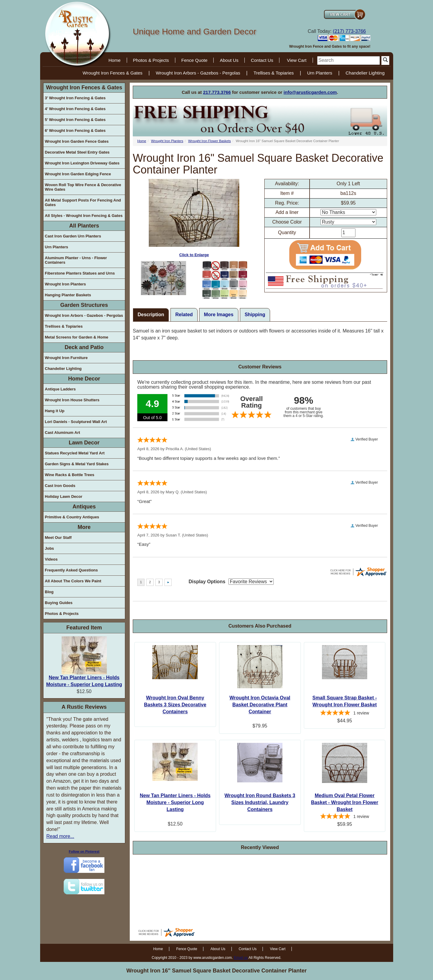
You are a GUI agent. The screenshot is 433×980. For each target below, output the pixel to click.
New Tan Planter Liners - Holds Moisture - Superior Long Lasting (175, 802)
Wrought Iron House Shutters (72, 400)
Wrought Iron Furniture (66, 358)
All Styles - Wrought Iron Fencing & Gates (84, 216)
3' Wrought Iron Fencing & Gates (75, 98)
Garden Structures (84, 305)
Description (151, 315)
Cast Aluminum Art (63, 433)
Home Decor (84, 379)
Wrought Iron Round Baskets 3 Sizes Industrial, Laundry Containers (260, 802)
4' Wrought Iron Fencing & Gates (75, 109)
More (84, 527)
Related (184, 315)
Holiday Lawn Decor (64, 496)
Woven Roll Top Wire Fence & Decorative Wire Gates (83, 187)
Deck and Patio (84, 347)
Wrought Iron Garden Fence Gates (77, 141)
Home (115, 60)
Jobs (49, 548)
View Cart (297, 60)
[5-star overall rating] (345, 714)
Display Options (207, 582)
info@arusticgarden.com (310, 92)
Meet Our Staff (58, 538)
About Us (229, 60)
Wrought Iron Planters (65, 284)
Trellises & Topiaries (274, 73)
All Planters (84, 226)
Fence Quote (194, 60)
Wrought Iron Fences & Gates (113, 73)
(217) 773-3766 (349, 31)
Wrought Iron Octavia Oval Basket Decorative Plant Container (260, 705)
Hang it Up (55, 411)
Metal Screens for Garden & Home (77, 337)
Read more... (60, 836)
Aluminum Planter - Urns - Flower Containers (76, 260)
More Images (219, 315)
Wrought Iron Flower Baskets (209, 141)
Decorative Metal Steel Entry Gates (77, 152)
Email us (241, 958)
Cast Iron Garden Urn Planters (73, 236)
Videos (51, 559)
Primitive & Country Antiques (72, 517)
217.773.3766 (217, 92)
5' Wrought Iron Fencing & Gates (75, 120)
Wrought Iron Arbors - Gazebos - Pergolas (198, 73)
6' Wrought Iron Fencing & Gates (75, 130)
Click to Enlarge (194, 218)
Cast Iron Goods (60, 486)
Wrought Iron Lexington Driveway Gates (82, 163)
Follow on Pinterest (84, 851)
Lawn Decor (84, 443)
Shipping (255, 315)
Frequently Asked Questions (72, 570)
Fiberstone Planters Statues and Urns (80, 273)
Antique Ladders (60, 389)
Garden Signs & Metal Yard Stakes (77, 464)
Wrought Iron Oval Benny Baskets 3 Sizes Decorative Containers (175, 705)
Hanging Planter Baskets (68, 295)
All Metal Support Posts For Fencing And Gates (83, 202)
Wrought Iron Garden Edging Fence (78, 174)
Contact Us (262, 60)
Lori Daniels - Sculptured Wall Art (76, 422)
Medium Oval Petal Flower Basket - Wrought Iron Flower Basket (345, 802)
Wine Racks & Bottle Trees (70, 475)
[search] (349, 60)
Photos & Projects (151, 60)
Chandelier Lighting (365, 73)
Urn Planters (320, 73)
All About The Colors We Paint (73, 581)
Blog (49, 592)
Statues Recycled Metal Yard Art (75, 453)
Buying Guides (59, 603)
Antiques (84, 507)
